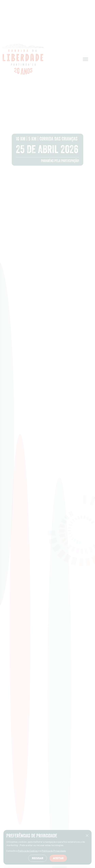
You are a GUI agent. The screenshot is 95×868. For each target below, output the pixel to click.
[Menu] (85, 59)
